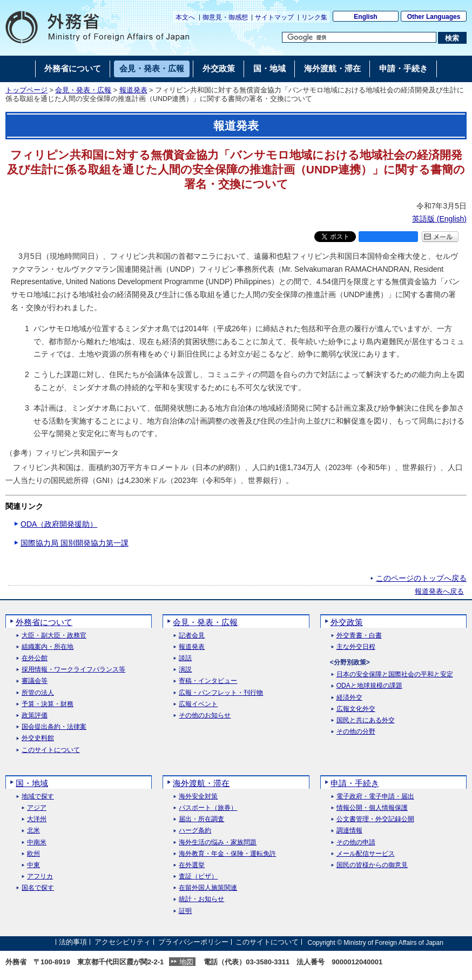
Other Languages (434, 17)
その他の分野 (356, 732)
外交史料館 (38, 738)
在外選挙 (192, 865)
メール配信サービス (366, 854)
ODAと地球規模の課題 (369, 686)
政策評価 (35, 716)
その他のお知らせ (205, 716)
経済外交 (349, 698)
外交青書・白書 (359, 636)
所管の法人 (38, 693)
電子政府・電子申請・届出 (375, 797)
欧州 (33, 854)
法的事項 (73, 942)
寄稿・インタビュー (208, 681)
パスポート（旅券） (208, 808)
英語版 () (439, 219)
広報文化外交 (356, 709)
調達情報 (349, 831)
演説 (185, 670)
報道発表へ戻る (439, 592)
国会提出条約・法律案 (54, 727)
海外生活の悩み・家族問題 (218, 843)
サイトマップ (274, 17)
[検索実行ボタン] (452, 38)
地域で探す (38, 797)
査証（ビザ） (198, 877)
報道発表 (133, 90)
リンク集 (314, 17)
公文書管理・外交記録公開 (375, 819)
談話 (185, 658)
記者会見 (192, 636)
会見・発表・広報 (83, 90)
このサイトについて (51, 750)
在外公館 (35, 658)
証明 (185, 911)
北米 (33, 831)
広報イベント (198, 704)
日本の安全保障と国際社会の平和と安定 (395, 674)
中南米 (37, 843)
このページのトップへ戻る (421, 578)
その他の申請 (356, 843)
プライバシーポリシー (193, 942)
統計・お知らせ (201, 899)
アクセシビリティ (123, 942)
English (365, 17)
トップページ (26, 90)
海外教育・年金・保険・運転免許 (227, 854)
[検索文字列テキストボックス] (359, 37)
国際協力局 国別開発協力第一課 (75, 543)
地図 (186, 962)
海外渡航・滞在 (201, 783)
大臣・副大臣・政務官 (54, 636)
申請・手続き (355, 783)
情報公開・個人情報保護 (372, 808)
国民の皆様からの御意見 (372, 865)
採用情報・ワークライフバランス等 (73, 670)
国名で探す (38, 888)
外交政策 (347, 622)
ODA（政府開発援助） (59, 524)
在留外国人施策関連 (208, 888)
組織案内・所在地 (48, 647)
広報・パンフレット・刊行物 (221, 693)
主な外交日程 (356, 647)
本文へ (185, 17)
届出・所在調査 (201, 819)
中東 (33, 865)
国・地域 (32, 783)
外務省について (44, 622)
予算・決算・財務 (48, 704)
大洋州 (37, 819)
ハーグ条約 (195, 831)
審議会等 (35, 681)
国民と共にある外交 (366, 720)
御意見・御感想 (225, 17)
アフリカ (40, 877)
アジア (37, 808)
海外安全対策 (198, 797)
